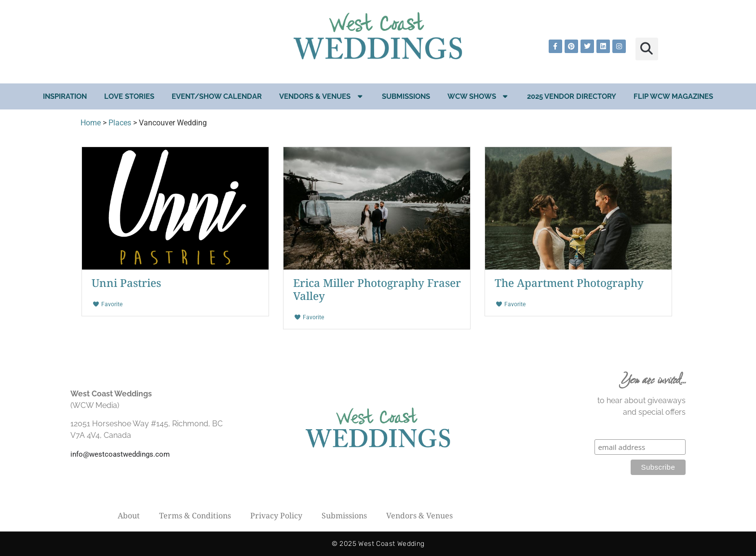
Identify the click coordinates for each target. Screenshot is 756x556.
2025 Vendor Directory (572, 96)
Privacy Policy (276, 515)
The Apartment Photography (569, 283)
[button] (647, 49)
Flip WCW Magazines (673, 96)
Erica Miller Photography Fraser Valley (377, 289)
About (129, 515)
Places (120, 123)
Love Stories (129, 96)
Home (91, 123)
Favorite (108, 304)
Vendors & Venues (322, 96)
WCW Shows (479, 96)
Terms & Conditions (195, 515)
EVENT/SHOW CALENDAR (217, 96)
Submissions (406, 96)
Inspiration (65, 96)
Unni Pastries (126, 283)
